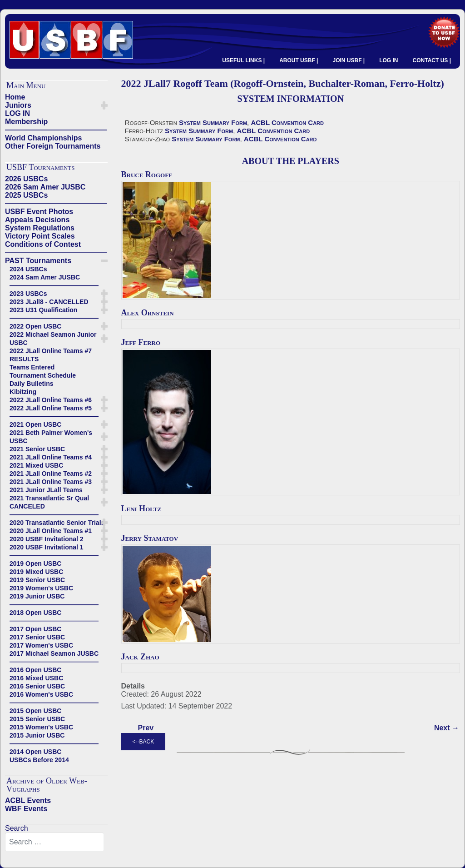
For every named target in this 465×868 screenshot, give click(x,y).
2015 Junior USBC (37, 735)
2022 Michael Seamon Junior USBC (53, 339)
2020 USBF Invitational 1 (47, 547)
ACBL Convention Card (287, 122)
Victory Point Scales (40, 236)
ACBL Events (28, 801)
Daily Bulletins (31, 384)
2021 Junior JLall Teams (46, 490)
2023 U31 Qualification (43, 310)
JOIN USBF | (349, 60)
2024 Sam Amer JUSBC (45, 277)
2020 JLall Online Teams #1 (51, 531)
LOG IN (388, 60)
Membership (26, 122)
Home (15, 97)
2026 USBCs (26, 179)
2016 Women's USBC (41, 694)
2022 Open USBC (35, 326)
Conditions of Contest (43, 244)
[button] (104, 105)
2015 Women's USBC (41, 727)
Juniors (18, 105)
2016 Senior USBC (37, 686)
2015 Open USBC (35, 711)
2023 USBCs (28, 294)
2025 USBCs (26, 195)
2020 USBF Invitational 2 (47, 539)
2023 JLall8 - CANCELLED (49, 302)
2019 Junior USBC (37, 596)
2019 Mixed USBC (36, 572)
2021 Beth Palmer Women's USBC (51, 437)
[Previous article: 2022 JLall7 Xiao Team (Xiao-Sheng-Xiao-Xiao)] (146, 728)
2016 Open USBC (35, 670)
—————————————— (56, 130)
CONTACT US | (432, 60)
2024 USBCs (28, 269)
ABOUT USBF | (299, 60)
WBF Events (26, 809)
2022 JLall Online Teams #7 (51, 351)
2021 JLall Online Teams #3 (51, 482)
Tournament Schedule (43, 375)
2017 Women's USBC (41, 645)
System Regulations (40, 228)
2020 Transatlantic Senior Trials (57, 523)
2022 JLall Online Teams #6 (51, 400)
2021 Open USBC (35, 424)
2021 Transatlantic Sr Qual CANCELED (49, 502)
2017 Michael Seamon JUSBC (54, 653)
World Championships (43, 138)
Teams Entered (32, 367)
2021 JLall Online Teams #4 (51, 457)
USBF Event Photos (39, 212)
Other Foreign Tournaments (53, 146)
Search (17, 828)
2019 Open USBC (35, 564)
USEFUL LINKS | (243, 60)
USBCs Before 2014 (39, 760)
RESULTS (24, 359)
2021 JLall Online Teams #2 (51, 474)
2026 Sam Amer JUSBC (45, 187)
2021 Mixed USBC (36, 465)
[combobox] (54, 842)
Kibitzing (23, 392)
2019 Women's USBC (41, 588)
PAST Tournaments (38, 261)
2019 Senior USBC (37, 580)
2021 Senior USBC (37, 449)
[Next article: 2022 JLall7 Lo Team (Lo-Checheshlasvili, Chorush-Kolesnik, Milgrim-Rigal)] (447, 728)
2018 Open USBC (35, 613)
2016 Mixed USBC (36, 678)
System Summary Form (213, 122)
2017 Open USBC (35, 629)
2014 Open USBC (35, 752)
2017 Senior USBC (37, 637)
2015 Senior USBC (37, 719)
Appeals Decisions (37, 220)
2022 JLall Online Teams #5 (51, 408)
